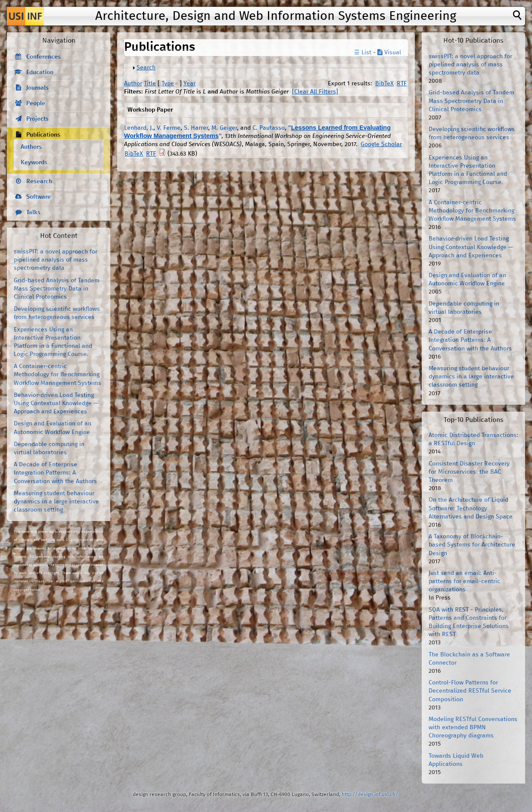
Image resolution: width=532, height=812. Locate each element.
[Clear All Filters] (315, 92)
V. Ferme (169, 128)
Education (40, 72)
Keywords (34, 162)
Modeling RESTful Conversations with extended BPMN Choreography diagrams (473, 728)
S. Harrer (196, 128)
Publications (43, 135)
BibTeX (384, 84)
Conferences (44, 57)
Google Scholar (381, 144)
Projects (37, 119)
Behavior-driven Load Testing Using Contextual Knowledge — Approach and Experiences (56, 403)
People (36, 103)
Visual (389, 53)
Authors (31, 147)
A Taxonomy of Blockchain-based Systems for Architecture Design (472, 545)
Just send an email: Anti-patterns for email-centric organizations (464, 581)
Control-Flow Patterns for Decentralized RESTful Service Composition (470, 691)
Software (39, 197)
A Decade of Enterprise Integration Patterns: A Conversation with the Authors (55, 473)
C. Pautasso (269, 128)
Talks (33, 212)
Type (168, 84)
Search (146, 68)
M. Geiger (224, 128)
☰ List (363, 53)
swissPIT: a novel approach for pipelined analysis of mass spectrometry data (56, 260)
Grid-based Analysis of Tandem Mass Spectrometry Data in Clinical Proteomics (57, 289)
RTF (402, 84)
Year (190, 84)
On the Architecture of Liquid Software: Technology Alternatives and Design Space (471, 508)
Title (150, 84)
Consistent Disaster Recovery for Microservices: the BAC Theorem (469, 472)
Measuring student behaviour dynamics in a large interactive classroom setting (56, 502)
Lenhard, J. (139, 128)
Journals (37, 88)
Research (39, 181)
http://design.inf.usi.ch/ (370, 795)
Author (133, 84)
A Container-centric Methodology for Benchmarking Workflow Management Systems (58, 375)
